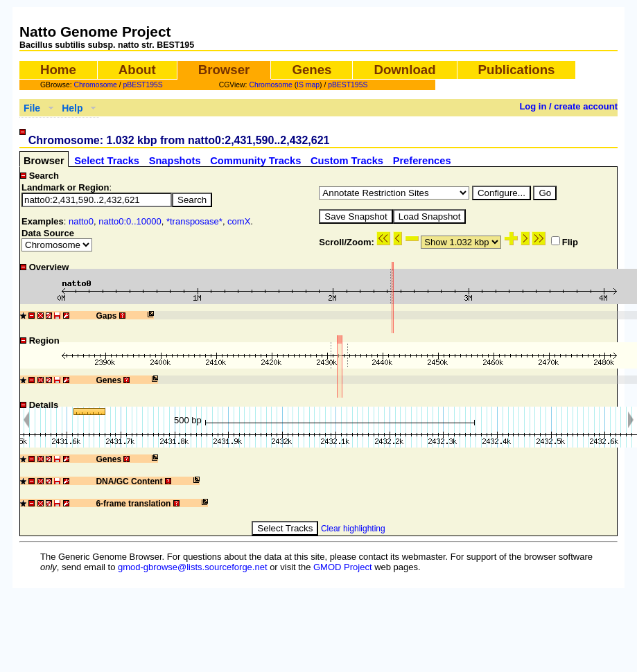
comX (239, 221)
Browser (224, 70)
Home (58, 70)
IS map (308, 85)
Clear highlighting (353, 529)
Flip (565, 242)
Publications (517, 70)
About (137, 70)
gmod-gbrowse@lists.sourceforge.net (193, 567)
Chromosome (96, 85)
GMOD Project (343, 567)
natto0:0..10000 (130, 221)
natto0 (81, 221)
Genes (312, 70)
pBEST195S (143, 85)
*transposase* (194, 221)
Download (404, 70)
